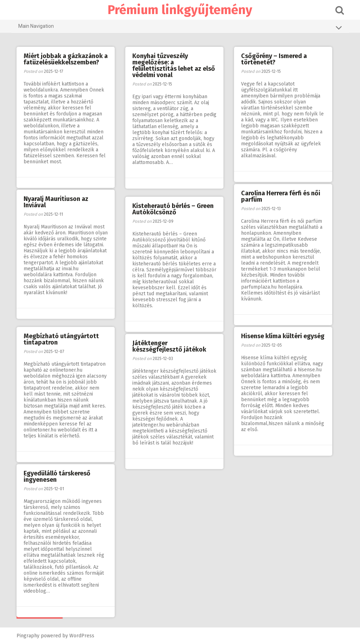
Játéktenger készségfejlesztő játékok (169, 346)
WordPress (82, 636)
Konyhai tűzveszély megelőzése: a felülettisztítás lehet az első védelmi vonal (174, 65)
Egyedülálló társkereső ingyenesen (57, 476)
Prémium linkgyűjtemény (180, 10)
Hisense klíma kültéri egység (283, 336)
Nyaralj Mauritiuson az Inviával (56, 202)
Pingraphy (28, 636)
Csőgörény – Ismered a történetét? (274, 59)
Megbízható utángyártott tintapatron (61, 339)
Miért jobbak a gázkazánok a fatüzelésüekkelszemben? (66, 59)
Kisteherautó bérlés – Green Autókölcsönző (173, 209)
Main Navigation (180, 27)
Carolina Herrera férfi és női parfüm (281, 196)
